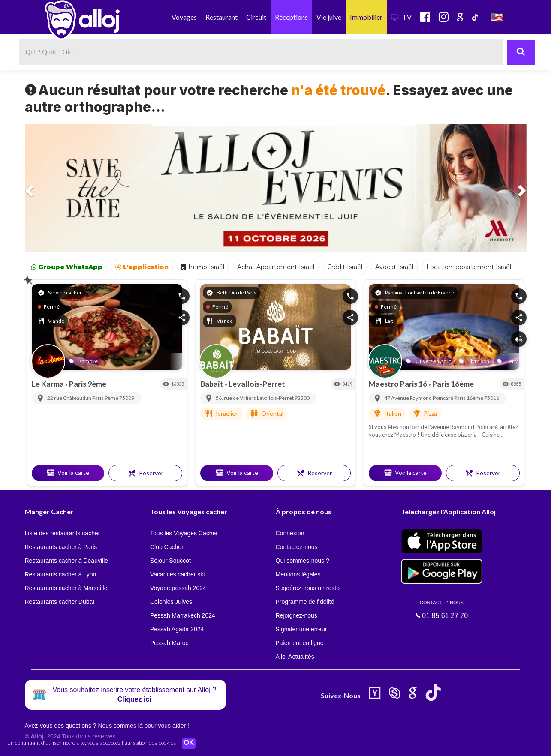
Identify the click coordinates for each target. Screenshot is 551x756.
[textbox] (261, 52)
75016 (492, 398)
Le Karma (48, 384)
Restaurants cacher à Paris (61, 547)
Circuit (256, 17)
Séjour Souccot (170, 561)
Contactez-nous (297, 547)
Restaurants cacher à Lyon (61, 574)
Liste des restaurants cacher (63, 533)
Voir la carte (68, 473)
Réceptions (291, 17)
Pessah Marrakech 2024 (183, 615)
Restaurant (221, 17)
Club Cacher (167, 547)
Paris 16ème (453, 384)
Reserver (146, 473)
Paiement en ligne (300, 643)
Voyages (184, 17)
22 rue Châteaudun (70, 398)
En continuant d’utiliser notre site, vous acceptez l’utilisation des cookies (92, 743)
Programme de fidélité (305, 602)
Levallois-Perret (257, 384)
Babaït (212, 384)
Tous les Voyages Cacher (184, 533)
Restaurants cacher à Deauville (67, 561)
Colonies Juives (171, 602)
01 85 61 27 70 (442, 609)
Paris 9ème (88, 384)
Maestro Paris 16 (399, 384)
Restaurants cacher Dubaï (60, 602)
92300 (302, 398)
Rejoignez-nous (297, 615)
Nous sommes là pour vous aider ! (143, 726)
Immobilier (366, 17)
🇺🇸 (497, 17)
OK (189, 744)
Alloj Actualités (295, 657)
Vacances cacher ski (177, 574)
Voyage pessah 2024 (178, 588)
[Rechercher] (521, 52)
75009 (127, 398)
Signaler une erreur (301, 629)
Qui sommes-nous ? (303, 561)
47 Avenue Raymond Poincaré (419, 398)
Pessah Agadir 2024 (177, 629)
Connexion (290, 533)
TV (401, 17)
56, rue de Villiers (236, 398)
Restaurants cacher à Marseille (66, 588)
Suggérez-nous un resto (308, 588)
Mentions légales (298, 574)
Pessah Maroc (169, 643)
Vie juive (329, 17)
